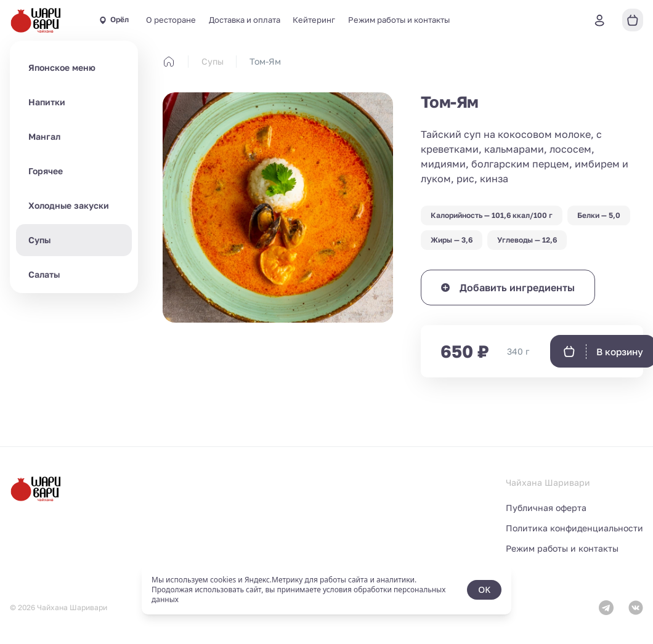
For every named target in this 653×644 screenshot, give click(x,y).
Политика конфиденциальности (574, 528)
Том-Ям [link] (265, 61)
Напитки (47, 102)
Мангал (44, 136)
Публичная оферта (546, 508)
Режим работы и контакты (399, 20)
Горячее (46, 171)
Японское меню (62, 67)
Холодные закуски (69, 205)
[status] (326, 590)
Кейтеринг (314, 20)
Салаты (44, 274)
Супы (39, 240)
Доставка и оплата (245, 20)
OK (484, 590)
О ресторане (171, 20)
